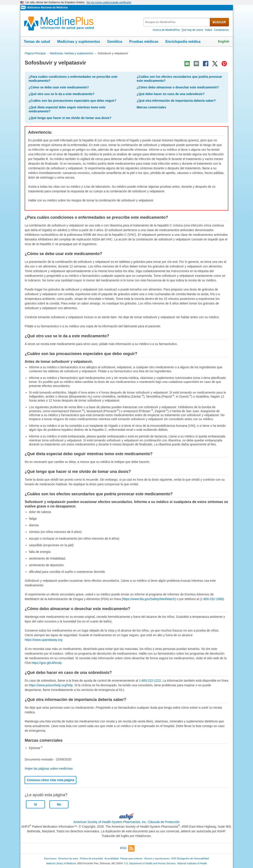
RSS (127, 848)
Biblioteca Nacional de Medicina (47, 8)
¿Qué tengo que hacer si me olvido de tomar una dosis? (70, 118)
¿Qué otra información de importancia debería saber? (176, 101)
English (224, 41)
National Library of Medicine (61, 863)
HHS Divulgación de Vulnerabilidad (190, 858)
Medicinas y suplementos (79, 42)
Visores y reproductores (157, 858)
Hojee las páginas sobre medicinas (49, 769)
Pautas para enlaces (131, 858)
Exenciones (50, 858)
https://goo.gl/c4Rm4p (47, 663)
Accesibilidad (112, 858)
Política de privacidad (91, 858)
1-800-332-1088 (212, 599)
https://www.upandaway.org (43, 640)
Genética (115, 42)
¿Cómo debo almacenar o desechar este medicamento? (178, 87)
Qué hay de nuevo (192, 30)
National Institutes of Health (192, 863)
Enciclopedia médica (183, 42)
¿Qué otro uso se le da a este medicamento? (61, 94)
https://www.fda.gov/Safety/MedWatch (149, 599)
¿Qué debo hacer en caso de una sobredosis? (171, 94)
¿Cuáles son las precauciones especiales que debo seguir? (72, 101)
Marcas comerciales (151, 107)
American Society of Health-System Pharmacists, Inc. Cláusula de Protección (126, 822)
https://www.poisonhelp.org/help (51, 685)
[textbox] (177, 22)
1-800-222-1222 (150, 681)
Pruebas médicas (144, 42)
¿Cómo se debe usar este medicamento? (59, 87)
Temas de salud (37, 42)
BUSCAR (219, 22)
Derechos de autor (68, 858)
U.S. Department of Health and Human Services (150, 863)
